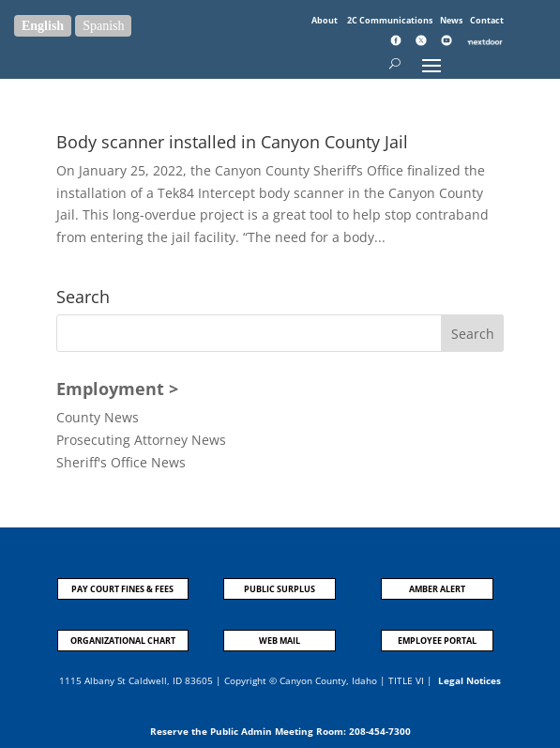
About (325, 20)
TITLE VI (406, 680)
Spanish (103, 26)
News (452, 20)
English (43, 26)
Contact (487, 20)
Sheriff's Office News (121, 462)
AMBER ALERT (437, 589)
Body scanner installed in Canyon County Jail (232, 142)
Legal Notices (469, 680)
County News (98, 417)
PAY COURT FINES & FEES (122, 589)
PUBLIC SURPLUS (280, 589)
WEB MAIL (280, 641)
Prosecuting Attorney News (141, 440)
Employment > (117, 389)
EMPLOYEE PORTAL (437, 641)
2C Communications (391, 20)
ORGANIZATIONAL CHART (123, 641)
